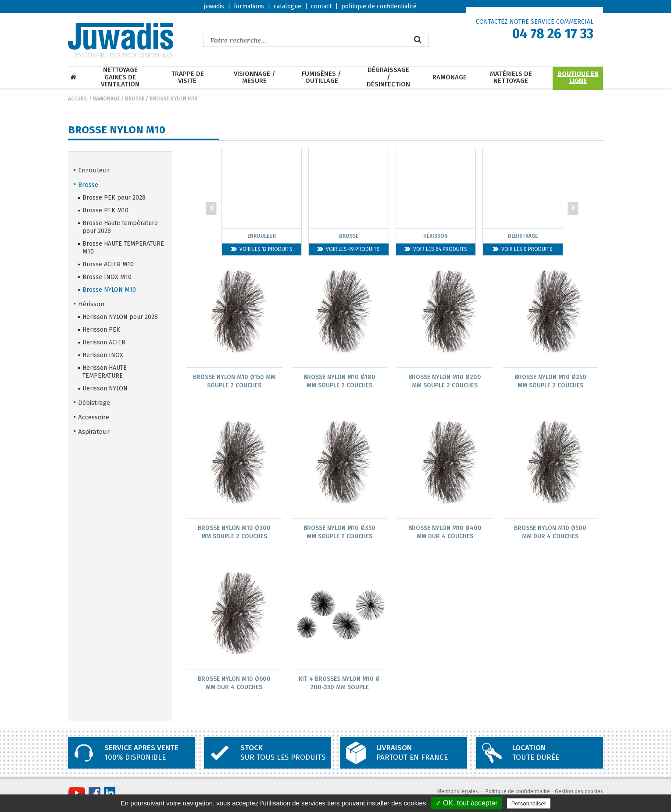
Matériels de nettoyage (511, 77)
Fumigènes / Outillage (321, 77)
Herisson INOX (103, 355)
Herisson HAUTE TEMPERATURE (105, 372)
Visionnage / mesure (255, 77)
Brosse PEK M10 (105, 210)
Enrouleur (94, 170)
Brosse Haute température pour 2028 (120, 227)
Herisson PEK (101, 330)
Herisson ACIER (104, 342)
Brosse (135, 99)
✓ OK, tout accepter (467, 803)
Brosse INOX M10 (107, 277)
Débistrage (94, 403)
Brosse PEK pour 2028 (114, 198)
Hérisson (91, 304)
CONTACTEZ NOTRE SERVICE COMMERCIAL (535, 22)
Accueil (78, 99)
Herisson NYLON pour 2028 (120, 317)
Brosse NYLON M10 (173, 99)
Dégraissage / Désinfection (388, 77)
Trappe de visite (187, 77)
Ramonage (450, 77)
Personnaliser (529, 803)
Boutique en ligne (578, 77)
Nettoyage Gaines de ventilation (120, 77)
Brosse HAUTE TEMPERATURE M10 (123, 248)
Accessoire (94, 417)
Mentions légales (458, 793)
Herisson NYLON (105, 388)
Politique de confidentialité (518, 793)
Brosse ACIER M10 (108, 264)
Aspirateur (94, 432)
